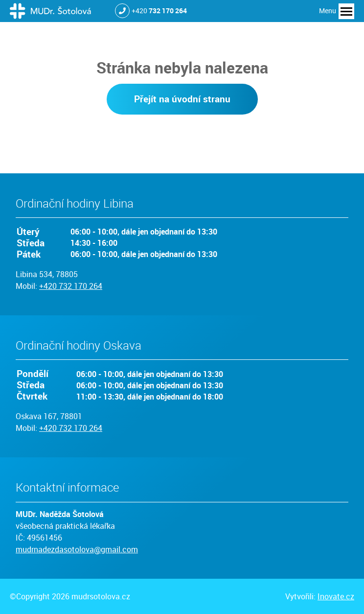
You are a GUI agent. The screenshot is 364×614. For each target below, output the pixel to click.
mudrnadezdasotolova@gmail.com (77, 549)
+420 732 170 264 (71, 286)
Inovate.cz (336, 596)
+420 (159, 11)
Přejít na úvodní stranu (182, 99)
